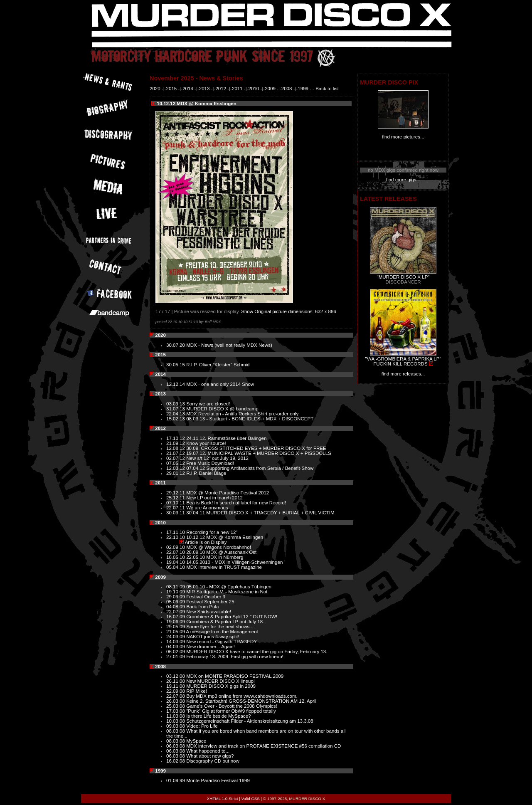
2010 (254, 89)
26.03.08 (176, 701)
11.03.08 (176, 716)
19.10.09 (176, 592)
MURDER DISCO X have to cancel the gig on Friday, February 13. (257, 652)
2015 (172, 89)
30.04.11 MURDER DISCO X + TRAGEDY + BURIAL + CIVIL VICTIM (260, 513)
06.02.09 (176, 652)
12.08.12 (176, 448)
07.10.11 (176, 503)
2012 (221, 89)
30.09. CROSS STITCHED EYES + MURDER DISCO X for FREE (256, 448)
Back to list (327, 89)
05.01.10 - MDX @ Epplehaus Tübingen (229, 587)
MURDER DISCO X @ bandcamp (222, 409)
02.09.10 (176, 547)
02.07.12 (176, 458)
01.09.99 (176, 780)
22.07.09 (176, 612)
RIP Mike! (197, 691)
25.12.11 (176, 498)
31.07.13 (176, 409)
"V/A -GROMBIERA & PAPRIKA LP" (403, 359)
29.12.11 (176, 493)
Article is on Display (206, 542)
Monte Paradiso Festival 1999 (218, 780)
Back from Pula (202, 607)
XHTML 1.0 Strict (223, 799)
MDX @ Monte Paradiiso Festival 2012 (228, 493)
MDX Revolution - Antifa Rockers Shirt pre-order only (242, 414)
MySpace (196, 741)
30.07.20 (176, 345)
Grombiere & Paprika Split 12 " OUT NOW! (232, 617)
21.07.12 (176, 453)
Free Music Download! (210, 463)
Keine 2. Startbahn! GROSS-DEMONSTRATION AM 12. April (251, 701)
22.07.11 (176, 508)
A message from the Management (222, 632)
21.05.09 (176, 632)
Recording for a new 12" (212, 532)
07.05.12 (176, 463)
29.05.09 (176, 627)
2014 (188, 89)
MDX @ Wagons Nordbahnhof (219, 547)
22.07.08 (176, 696)
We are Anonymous (207, 508)
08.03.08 (176, 731)
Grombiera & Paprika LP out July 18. (225, 622)
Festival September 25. (211, 602)
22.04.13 (176, 414)
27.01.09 (176, 657)
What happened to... (208, 751)
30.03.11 (176, 513)
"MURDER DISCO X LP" (403, 277)
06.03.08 (176, 746)
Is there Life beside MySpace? (218, 716)
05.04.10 (176, 567)
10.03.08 (176, 721)
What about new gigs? (210, 756)
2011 (237, 89)
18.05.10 (176, 557)
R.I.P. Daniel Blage (206, 473)
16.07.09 (176, 617)
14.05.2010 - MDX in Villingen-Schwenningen (234, 562)
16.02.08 (176, 761)
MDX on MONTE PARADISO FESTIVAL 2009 (235, 676)
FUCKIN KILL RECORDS (400, 364)
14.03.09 (176, 642)
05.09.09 (176, 602)
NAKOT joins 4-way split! (213, 637)
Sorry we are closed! (208, 404)
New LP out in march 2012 (214, 498)
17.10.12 (176, 438)
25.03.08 (176, 706)
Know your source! (206, 443)
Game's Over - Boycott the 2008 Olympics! (232, 706)
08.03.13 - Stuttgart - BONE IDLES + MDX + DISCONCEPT (250, 419)
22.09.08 (176, 691)
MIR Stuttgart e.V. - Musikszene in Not (227, 592)
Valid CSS (251, 799)
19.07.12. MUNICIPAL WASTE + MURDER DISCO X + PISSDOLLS (259, 453)
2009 (270, 89)
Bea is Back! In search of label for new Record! (236, 503)
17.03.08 (176, 711)
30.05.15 (176, 365)
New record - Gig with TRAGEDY (222, 642)
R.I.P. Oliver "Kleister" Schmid (218, 365)
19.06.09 (176, 622)
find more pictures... (403, 137)
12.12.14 (176, 384)
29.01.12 (176, 473)
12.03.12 (176, 468)
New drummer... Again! (211, 647)
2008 (287, 89)
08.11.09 (176, 587)
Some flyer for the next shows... (220, 627)
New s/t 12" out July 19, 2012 (217, 458)
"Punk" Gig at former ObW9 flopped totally (231, 711)
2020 (155, 89)
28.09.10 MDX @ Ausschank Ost (221, 552)
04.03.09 (176, 647)
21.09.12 (176, 443)
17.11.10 (176, 532)
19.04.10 (176, 562)
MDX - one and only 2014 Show (220, 384)
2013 (204, 89)
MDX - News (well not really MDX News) (229, 345)
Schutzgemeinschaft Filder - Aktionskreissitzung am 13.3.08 (250, 721)
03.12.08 (176, 676)
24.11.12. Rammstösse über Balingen (226, 438)
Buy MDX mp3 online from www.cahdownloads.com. (242, 696)
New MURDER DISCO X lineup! (220, 681)
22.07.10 (176, 552)
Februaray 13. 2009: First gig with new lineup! (235, 657)
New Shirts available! (209, 612)
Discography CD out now (213, 761)
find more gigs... (403, 180)
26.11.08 (176, 681)
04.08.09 (176, 607)
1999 (303, 89)
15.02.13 (176, 419)
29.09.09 (176, 597)
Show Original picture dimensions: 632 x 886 (289, 311)
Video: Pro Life (202, 726)
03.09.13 (176, 404)
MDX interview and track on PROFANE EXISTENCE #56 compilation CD (264, 746)
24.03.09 (176, 637)
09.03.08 (176, 726)
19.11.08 (176, 686)
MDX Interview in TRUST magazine (224, 567)
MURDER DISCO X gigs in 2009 (221, 686)
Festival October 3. (206, 597)
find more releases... (403, 374)
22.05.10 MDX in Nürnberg (215, 557)
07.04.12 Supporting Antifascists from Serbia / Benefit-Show (250, 468)
